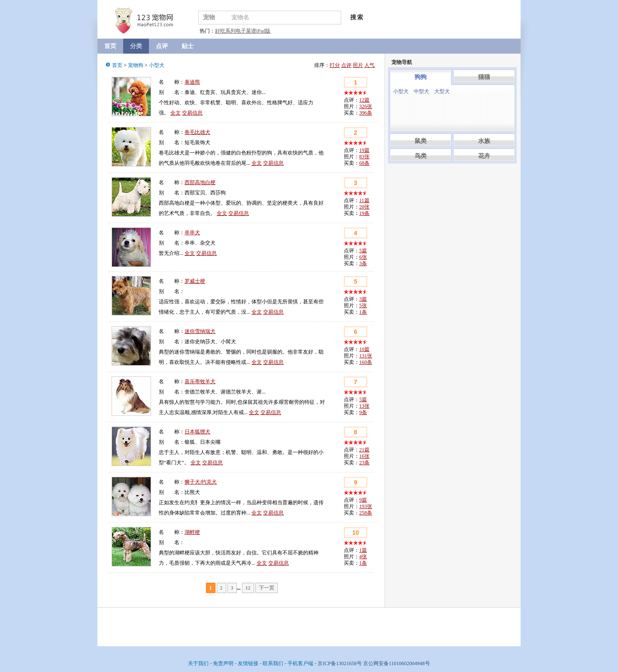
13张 (364, 406)
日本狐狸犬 (197, 432)
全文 (176, 113)
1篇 (363, 550)
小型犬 (157, 65)
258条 (366, 513)
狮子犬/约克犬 (201, 482)
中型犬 (421, 91)
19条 (364, 213)
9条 (363, 412)
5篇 (363, 251)
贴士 (188, 46)
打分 (335, 65)
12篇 (364, 100)
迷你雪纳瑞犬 (200, 331)
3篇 (363, 299)
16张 (364, 456)
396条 (366, 113)
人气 (370, 65)
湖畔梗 (192, 532)
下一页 (267, 588)
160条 (366, 362)
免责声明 (223, 663)
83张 (364, 157)
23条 (364, 463)
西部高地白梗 (200, 182)
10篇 (364, 349)
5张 (363, 306)
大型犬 (442, 91)
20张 (364, 207)
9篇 (363, 500)
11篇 (364, 200)
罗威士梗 (195, 281)
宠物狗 (136, 65)
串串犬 (192, 233)
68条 (364, 163)
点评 (162, 46)
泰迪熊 (192, 82)
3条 (363, 263)
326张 (366, 106)
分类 (136, 46)
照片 (358, 65)
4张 (363, 557)
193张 (366, 506)
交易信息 (192, 113)
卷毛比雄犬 (197, 132)
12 (248, 588)
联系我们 (273, 663)
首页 (110, 46)
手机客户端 (300, 663)
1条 (363, 312)
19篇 (364, 150)
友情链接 (248, 663)
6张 (363, 257)
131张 (366, 356)
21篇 (364, 450)
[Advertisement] (452, 217)
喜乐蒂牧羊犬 (200, 381)
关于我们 (198, 663)
